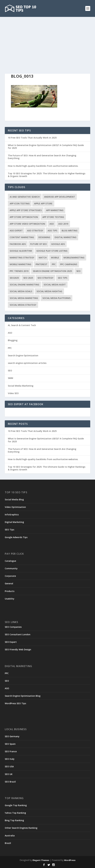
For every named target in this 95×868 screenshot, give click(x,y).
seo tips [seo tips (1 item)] (63, 278)
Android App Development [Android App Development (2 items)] (60, 197)
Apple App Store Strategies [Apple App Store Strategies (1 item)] (26, 210)
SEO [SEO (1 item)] (78, 271)
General (9, 583)
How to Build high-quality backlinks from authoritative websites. (43, 166)
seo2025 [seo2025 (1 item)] (14, 278)
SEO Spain (10, 744)
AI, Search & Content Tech (22, 325)
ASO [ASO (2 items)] (52, 224)
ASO (10, 333)
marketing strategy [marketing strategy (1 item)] (22, 258)
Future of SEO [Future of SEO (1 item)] (38, 244)
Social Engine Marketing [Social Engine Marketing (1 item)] (24, 285)
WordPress (70, 860)
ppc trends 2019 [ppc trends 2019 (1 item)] (19, 271)
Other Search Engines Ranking (21, 828)
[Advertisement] (47, 40)
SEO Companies (13, 627)
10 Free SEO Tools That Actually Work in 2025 (32, 138)
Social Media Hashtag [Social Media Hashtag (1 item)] (49, 291)
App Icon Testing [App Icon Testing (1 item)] (20, 203)
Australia (10, 836)
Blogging (13, 340)
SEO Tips (9, 530)
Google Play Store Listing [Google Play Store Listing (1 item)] (52, 251)
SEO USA (9, 766)
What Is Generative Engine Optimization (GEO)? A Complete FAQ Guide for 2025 (46, 147)
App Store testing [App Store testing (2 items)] (53, 217)
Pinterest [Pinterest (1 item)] (41, 264)
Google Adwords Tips (16, 537)
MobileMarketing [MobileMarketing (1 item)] (74, 258)
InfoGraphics (12, 515)
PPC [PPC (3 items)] (54, 264)
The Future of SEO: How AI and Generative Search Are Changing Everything (42, 157)
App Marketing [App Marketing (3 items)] (55, 210)
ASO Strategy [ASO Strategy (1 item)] (35, 231)
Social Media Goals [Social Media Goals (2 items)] (21, 291)
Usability (10, 599)
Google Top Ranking (16, 805)
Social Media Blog (14, 499)
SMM (10, 378)
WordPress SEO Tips (15, 703)
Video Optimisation (15, 507)
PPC (10, 348)
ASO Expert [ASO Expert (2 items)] (16, 231)
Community (11, 568)
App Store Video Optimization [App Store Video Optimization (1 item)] (27, 224)
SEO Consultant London (18, 634)
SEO (10, 371)
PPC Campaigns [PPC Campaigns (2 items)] (69, 264)
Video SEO (13, 393)
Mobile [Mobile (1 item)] (55, 258)
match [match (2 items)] (43, 258)
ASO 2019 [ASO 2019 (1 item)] (63, 224)
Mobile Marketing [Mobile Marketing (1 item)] (20, 264)
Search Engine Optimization (23, 355)
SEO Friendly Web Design (18, 649)
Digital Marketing (14, 522)
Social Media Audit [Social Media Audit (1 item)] (55, 285)
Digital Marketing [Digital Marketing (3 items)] (65, 237)
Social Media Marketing (21, 386)
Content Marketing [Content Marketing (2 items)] (22, 237)
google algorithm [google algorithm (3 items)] (21, 251)
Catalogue (10, 561)
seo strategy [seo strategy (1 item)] (45, 278)
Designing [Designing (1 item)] (44, 237)
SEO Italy (10, 759)
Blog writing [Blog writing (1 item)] (70, 231)
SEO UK (9, 774)
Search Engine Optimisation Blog (23, 696)
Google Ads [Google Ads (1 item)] (58, 244)
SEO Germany (12, 736)
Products (10, 591)
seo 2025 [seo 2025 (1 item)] (28, 278)
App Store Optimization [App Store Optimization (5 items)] (24, 217)
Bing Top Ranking (14, 820)
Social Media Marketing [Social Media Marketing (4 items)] (24, 298)
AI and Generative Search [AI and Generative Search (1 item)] (25, 197)
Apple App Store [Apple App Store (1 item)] (43, 203)
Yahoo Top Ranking (15, 813)
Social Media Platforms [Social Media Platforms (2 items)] (56, 298)
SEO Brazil (10, 782)
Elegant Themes (41, 860)
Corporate (10, 576)
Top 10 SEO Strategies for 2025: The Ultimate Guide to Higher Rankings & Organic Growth (47, 175)
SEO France (11, 751)
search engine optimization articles (27, 363)
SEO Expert (11, 642)
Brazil (8, 843)
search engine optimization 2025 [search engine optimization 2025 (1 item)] (52, 271)
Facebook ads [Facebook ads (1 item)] (18, 244)
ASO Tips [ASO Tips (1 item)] (52, 231)
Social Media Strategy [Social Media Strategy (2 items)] (23, 305)
